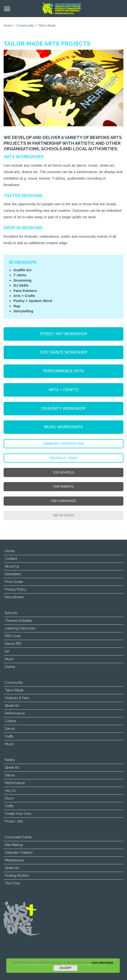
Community (25, 25)
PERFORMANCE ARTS (63, 371)
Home (8, 25)
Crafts (9, 736)
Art (7, 651)
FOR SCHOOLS (63, 472)
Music (9, 659)
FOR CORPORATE (63, 501)
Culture (10, 721)
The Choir (13, 883)
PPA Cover (13, 636)
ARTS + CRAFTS (64, 390)
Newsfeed (13, 574)
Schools (11, 613)
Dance (10, 729)
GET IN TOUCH (63, 515)
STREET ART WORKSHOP (63, 334)
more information (102, 962)
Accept (66, 968)
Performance (15, 713)
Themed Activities (19, 621)
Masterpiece (14, 860)
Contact (11, 559)
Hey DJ (10, 791)
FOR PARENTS (63, 487)
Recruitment (14, 597)
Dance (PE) (13, 644)
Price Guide (14, 582)
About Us (12, 566)
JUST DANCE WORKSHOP (63, 352)
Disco (9, 798)
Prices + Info (14, 821)
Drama (10, 667)
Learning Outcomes (20, 628)
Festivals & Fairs (17, 698)
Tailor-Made (14, 690)
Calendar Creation (19, 853)
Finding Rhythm (17, 876)
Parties (10, 760)
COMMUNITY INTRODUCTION (63, 444)
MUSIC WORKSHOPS (63, 427)
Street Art (12, 706)
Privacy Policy (16, 589)
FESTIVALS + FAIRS (63, 458)
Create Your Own (18, 814)
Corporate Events (18, 837)
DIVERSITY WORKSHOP (63, 408)
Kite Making (14, 845)
